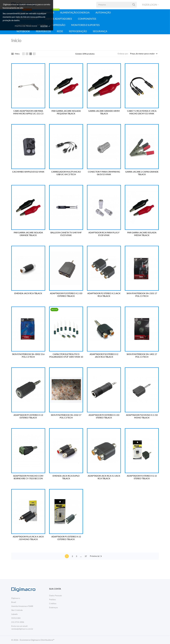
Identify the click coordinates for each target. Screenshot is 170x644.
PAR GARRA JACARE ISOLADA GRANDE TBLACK (28, 234)
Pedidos (52, 599)
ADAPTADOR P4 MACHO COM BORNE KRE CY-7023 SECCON (28, 477)
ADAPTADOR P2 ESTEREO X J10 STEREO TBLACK (104, 416)
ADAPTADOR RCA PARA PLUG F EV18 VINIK (104, 234)
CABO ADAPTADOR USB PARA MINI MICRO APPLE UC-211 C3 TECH (28, 112)
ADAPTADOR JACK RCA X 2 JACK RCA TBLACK (104, 477)
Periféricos (43, 31)
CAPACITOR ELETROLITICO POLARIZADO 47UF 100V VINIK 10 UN (66, 355)
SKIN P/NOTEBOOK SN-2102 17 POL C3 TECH (66, 416)
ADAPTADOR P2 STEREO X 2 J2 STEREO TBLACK (142, 477)
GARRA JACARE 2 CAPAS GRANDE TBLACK (142, 173)
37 (86, 556)
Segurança (100, 31)
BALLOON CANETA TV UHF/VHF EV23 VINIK (66, 234)
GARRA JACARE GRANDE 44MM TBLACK (104, 112)
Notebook (23, 31)
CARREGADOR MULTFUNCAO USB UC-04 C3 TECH (66, 173)
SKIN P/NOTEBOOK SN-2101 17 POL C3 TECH (142, 295)
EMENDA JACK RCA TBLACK (28, 293)
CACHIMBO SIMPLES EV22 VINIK (28, 172)
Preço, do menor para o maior (142, 54)
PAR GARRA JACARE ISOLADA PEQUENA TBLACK (66, 112)
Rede (60, 31)
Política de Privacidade (26, 26)
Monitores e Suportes (85, 25)
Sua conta (55, 589)
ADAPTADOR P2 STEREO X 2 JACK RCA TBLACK (104, 295)
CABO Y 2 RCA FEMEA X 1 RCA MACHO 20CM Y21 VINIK (142, 112)
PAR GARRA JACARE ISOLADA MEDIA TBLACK (142, 234)
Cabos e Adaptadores (58, 19)
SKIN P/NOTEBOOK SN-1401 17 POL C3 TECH (142, 355)
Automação (103, 12)
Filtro (15, 54)
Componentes (87, 19)
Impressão (58, 25)
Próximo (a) (96, 556)
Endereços (53, 607)
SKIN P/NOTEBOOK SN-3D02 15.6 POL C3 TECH (28, 355)
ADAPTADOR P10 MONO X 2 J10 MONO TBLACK (142, 416)
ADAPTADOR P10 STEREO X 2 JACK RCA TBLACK (104, 355)
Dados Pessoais (56, 595)
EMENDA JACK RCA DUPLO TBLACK (66, 477)
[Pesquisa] (134, 5)
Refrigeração (78, 31)
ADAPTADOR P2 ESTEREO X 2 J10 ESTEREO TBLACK (66, 295)
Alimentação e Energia (75, 12)
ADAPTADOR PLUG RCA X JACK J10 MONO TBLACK (28, 538)
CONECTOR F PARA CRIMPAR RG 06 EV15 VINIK (104, 173)
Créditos (53, 603)
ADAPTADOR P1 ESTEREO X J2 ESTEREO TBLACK (28, 416)
